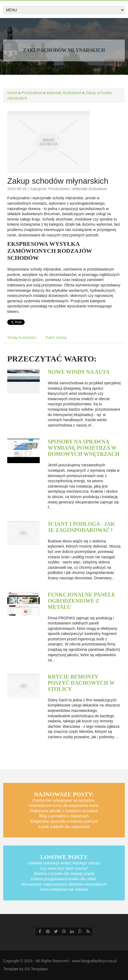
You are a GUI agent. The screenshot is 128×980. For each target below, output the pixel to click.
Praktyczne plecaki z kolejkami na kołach (64, 811)
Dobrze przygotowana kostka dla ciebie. (64, 879)
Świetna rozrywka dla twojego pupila (64, 874)
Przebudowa (32, 93)
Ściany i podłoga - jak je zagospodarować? (81, 527)
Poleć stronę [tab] (56, 338)
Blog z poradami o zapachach (64, 816)
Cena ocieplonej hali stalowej (64, 889)
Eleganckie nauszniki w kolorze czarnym (64, 821)
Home (12, 93)
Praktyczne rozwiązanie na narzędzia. (64, 800)
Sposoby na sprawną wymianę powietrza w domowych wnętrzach (84, 448)
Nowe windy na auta (79, 372)
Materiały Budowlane (64, 93)
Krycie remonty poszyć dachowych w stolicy (81, 683)
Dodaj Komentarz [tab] (22, 338)
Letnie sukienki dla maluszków (64, 827)
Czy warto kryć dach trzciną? (64, 868)
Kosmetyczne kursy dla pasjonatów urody (64, 805)
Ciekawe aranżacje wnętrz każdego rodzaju (64, 863)
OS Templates (36, 969)
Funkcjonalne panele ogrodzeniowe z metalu (81, 601)
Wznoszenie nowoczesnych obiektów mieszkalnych (64, 884)
